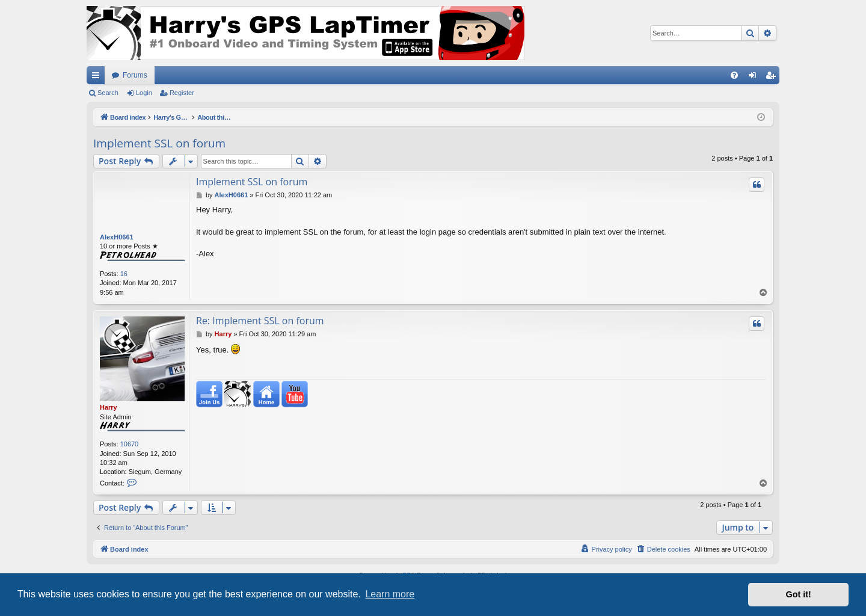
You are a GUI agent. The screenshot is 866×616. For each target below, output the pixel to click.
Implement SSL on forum (159, 143)
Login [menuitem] (755, 78)
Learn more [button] (390, 594)
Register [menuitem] (773, 78)
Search (108, 93)
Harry (109, 407)
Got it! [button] (799, 594)
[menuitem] (734, 75)
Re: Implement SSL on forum (260, 321)
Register (182, 93)
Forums (135, 75)
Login (144, 93)
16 (124, 274)
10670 (130, 444)
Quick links (98, 78)
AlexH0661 (117, 237)
